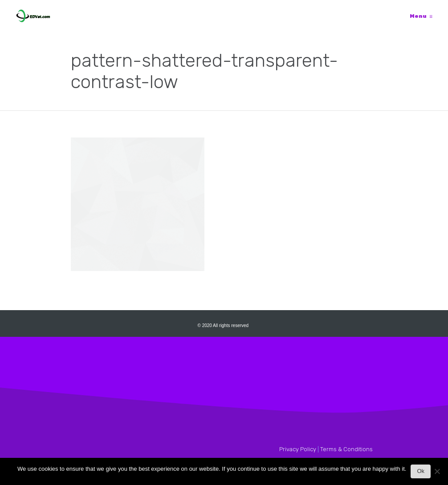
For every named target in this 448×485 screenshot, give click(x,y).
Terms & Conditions (346, 449)
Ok (421, 471)
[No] (437, 474)
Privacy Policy (298, 449)
